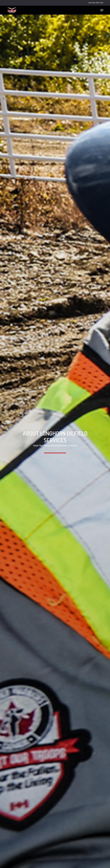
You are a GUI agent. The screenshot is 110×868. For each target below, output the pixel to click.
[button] (102, 10)
